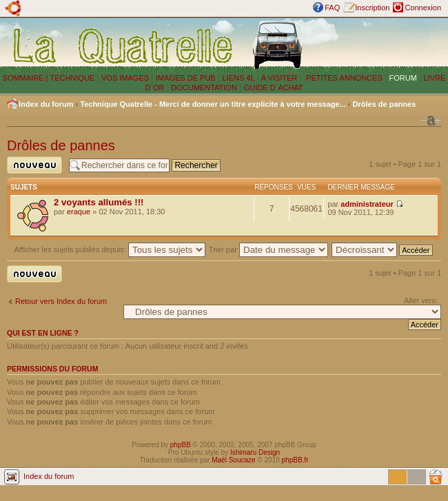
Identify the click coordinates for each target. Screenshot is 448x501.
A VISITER (279, 78)
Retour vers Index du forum (61, 301)
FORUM (403, 78)
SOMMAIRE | (27, 78)
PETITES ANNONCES (343, 78)
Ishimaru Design (255, 452)
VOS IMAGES (125, 78)
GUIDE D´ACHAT (274, 88)
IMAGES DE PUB (186, 78)
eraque (79, 212)
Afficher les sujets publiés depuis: (110, 249)
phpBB (181, 445)
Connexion (423, 8)
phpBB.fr (295, 460)
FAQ (332, 8)
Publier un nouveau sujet (34, 165)
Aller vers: (421, 300)
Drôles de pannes (385, 104)
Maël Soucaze (233, 460)
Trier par (268, 249)
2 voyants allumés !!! (99, 202)
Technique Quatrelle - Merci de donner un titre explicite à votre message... (213, 104)
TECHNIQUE (72, 78)
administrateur (367, 204)
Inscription (372, 8)
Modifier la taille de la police (431, 121)
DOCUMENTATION (204, 88)
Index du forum (46, 104)
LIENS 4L (239, 78)
